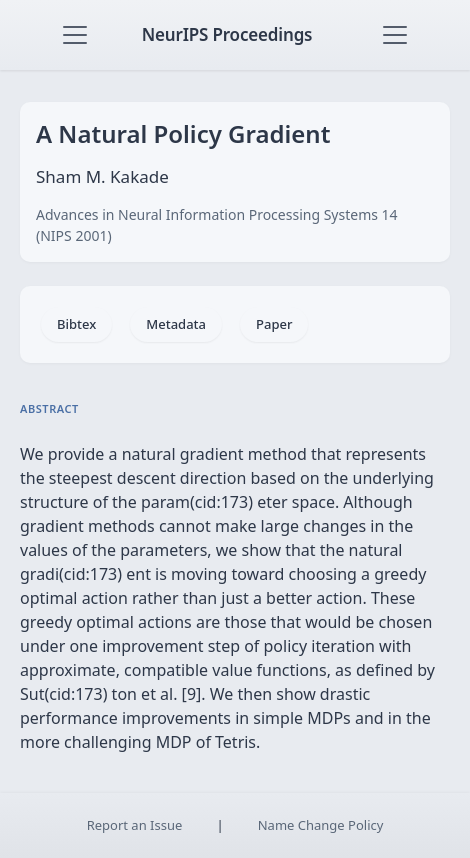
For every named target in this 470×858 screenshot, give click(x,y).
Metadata (176, 324)
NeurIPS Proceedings (227, 34)
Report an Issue (135, 825)
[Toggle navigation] (75, 35)
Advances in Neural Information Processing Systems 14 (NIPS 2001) (217, 225)
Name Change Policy (321, 825)
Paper (274, 324)
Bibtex (76, 324)
